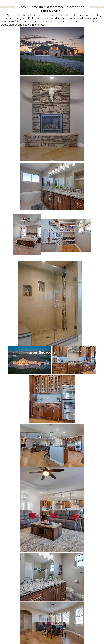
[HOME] (8, 7)
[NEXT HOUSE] (96, 7)
